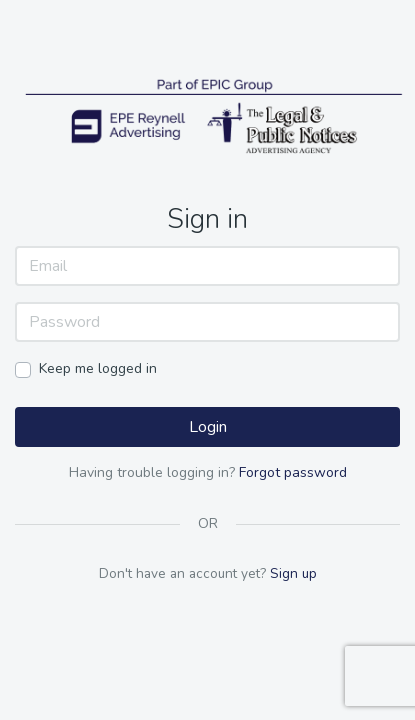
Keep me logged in (98, 368)
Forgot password (293, 472)
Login (208, 427)
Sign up (293, 573)
